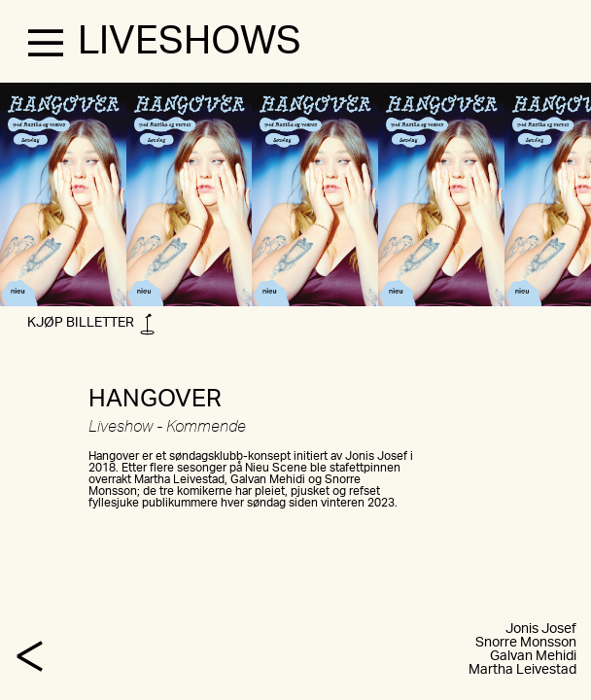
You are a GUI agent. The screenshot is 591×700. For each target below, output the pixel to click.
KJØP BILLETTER (91, 326)
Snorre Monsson (526, 643)
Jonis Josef (541, 629)
